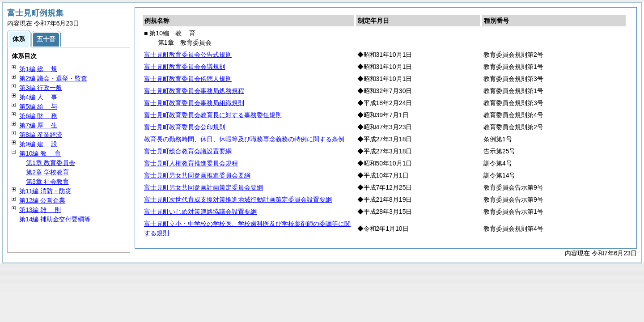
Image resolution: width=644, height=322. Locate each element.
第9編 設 (38, 144)
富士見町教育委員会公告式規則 (188, 55)
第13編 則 (40, 210)
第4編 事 (38, 97)
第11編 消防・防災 (45, 191)
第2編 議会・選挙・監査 (53, 78)
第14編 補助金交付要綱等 (55, 219)
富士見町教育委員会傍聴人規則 (188, 79)
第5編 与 (38, 106)
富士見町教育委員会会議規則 (185, 67)
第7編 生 (38, 125)
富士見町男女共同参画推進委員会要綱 (197, 175)
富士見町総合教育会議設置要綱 (188, 151)
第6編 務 (38, 116)
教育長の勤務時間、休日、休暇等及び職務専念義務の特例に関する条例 (244, 139)
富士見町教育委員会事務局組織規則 (194, 103)
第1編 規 (38, 69)
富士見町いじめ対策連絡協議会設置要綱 (200, 212)
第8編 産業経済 (41, 135)
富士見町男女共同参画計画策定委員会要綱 (203, 187)
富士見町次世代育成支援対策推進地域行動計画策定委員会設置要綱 (238, 199)
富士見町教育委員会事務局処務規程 (194, 91)
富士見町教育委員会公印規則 (185, 127)
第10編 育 (40, 153)
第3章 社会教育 (47, 182)
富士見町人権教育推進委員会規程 (191, 163)
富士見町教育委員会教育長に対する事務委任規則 (213, 115)
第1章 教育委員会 (51, 163)
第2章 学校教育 (47, 172)
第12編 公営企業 (42, 200)
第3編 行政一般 (41, 88)
